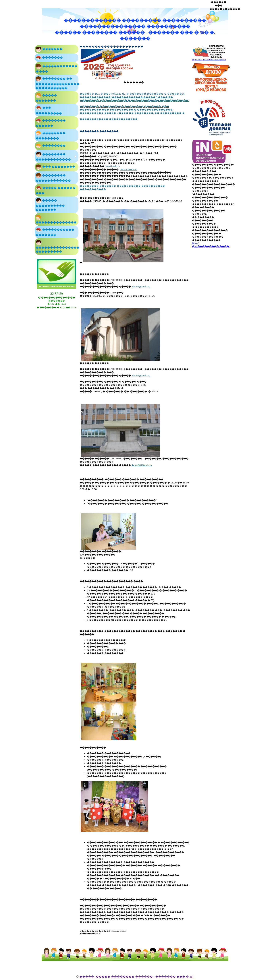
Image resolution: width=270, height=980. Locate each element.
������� (49, 49)
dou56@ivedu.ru (141, 287)
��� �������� (55, 167)
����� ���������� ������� (50, 205)
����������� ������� (55, 232)
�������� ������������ (53, 156)
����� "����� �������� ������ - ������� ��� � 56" (136, 977)
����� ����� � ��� (56, 190)
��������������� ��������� (57, 246)
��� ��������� (49, 110)
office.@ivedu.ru (128, 170)
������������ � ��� (56, 68)
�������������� (56, 219)
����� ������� (46, 97)
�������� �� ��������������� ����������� (57, 83)
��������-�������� (51, 135)
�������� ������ (51, 123)
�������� (51, 146)
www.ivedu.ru (113, 166)
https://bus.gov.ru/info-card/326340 (209, 60)
